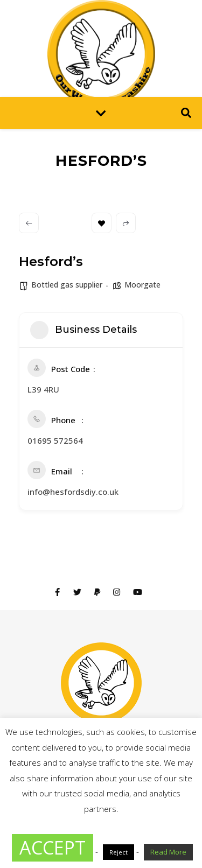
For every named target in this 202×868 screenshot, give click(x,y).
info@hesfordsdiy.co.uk (73, 492)
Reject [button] (119, 852)
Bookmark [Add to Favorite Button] (102, 223)
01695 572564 (55, 440)
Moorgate (142, 285)
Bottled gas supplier (67, 285)
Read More (168, 852)
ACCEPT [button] (53, 848)
